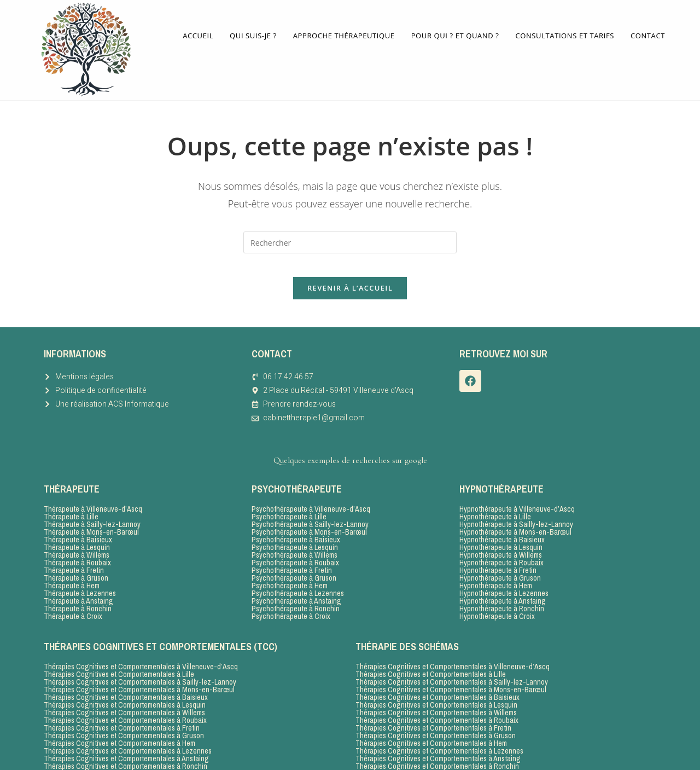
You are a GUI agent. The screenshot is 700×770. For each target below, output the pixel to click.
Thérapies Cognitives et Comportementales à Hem (119, 725)
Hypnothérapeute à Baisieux (502, 521)
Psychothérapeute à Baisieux (296, 521)
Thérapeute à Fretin (74, 552)
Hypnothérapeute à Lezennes (504, 575)
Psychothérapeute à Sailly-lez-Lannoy (310, 506)
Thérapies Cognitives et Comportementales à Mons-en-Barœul (139, 671)
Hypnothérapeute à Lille (495, 498)
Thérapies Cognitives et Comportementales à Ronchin (126, 748)
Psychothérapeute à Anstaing (296, 582)
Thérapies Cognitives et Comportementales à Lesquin (125, 686)
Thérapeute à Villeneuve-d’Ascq (93, 490)
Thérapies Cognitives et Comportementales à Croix (121, 755)
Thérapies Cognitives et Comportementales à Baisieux (126, 679)
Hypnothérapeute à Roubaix (501, 544)
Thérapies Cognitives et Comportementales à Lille (119, 656)
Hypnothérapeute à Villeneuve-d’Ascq (517, 490)
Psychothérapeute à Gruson (294, 559)
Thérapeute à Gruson (76, 559)
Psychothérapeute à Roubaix (295, 544)
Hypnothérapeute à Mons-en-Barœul (515, 513)
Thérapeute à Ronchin (78, 590)
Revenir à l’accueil (350, 269)
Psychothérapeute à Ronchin (296, 590)
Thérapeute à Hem (72, 567)
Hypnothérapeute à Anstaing (503, 582)
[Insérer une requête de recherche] (350, 213)
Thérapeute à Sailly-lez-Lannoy (92, 506)
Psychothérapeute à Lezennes (298, 575)
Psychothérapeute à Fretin (292, 552)
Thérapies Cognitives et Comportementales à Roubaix (125, 702)
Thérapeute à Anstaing (78, 582)
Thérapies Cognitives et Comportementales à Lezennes (128, 732)
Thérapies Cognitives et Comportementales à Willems (124, 694)
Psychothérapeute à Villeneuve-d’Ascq (311, 490)
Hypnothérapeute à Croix (497, 598)
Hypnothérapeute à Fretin (498, 552)
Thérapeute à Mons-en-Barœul (91, 513)
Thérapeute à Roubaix (77, 544)
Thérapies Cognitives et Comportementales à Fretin (122, 709)
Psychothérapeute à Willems (294, 536)
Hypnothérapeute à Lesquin (501, 529)
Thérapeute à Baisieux (78, 521)
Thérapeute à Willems (77, 536)
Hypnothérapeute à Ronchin (502, 590)
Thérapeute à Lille (71, 498)
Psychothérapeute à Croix (291, 598)
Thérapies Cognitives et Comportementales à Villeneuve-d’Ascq (141, 648)
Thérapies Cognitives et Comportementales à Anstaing (126, 740)
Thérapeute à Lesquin (77, 529)
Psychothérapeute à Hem (290, 567)
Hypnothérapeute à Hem (496, 567)
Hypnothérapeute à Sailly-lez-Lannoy (516, 506)
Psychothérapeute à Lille (289, 498)
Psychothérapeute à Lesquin (295, 529)
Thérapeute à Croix (73, 598)
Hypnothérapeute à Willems (501, 536)
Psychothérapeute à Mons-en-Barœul (309, 513)
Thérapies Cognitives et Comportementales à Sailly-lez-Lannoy (140, 663)
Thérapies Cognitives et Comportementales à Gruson (124, 717)
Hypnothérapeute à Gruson (500, 559)
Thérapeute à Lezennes (80, 575)
